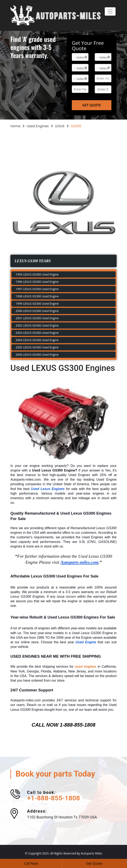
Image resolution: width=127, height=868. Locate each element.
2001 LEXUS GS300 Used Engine (37, 318)
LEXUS (60, 126)
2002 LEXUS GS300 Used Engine (37, 325)
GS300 (76, 126)
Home (15, 126)
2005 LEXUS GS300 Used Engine (37, 347)
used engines (86, 667)
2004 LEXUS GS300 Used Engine (37, 340)
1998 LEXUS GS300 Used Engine (37, 296)
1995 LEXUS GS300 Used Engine (37, 274)
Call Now (31, 863)
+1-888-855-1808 (54, 798)
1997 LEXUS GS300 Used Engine (37, 289)
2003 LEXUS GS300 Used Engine (37, 333)
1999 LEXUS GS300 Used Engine (37, 304)
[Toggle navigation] (110, 11)
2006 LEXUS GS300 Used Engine (37, 355)
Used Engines (38, 126)
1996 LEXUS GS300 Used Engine (37, 282)
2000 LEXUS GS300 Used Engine (37, 311)
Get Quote (94, 863)
